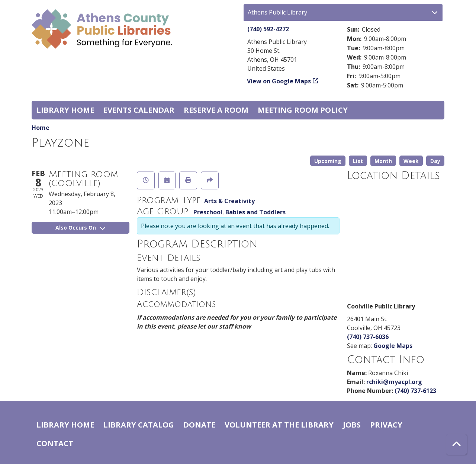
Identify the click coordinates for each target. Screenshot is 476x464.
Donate (199, 425)
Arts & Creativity (229, 201)
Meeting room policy (303, 110)
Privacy (386, 425)
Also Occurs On (80, 228)
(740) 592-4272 (268, 29)
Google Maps (393, 346)
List (358, 161)
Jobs (352, 425)
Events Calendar (139, 110)
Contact (55, 443)
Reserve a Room (216, 110)
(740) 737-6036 (368, 337)
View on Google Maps (279, 81)
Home (41, 128)
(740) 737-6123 (415, 391)
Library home (65, 110)
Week (411, 161)
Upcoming (328, 161)
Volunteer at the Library (279, 425)
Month (383, 161)
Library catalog (139, 425)
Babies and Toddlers (255, 212)
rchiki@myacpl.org (394, 382)
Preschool (208, 212)
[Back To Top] (456, 444)
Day (435, 161)
